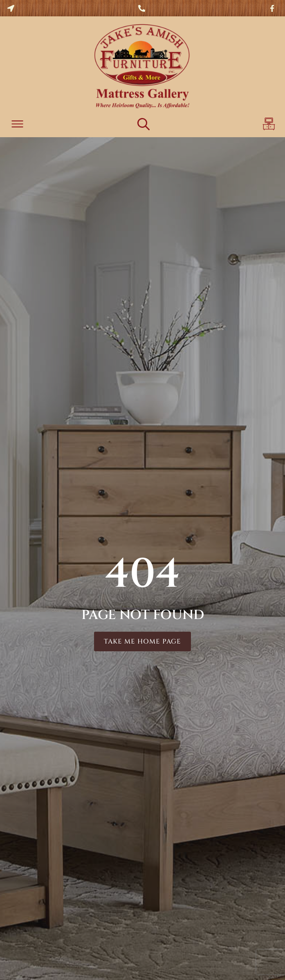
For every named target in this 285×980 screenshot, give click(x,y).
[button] (17, 125)
